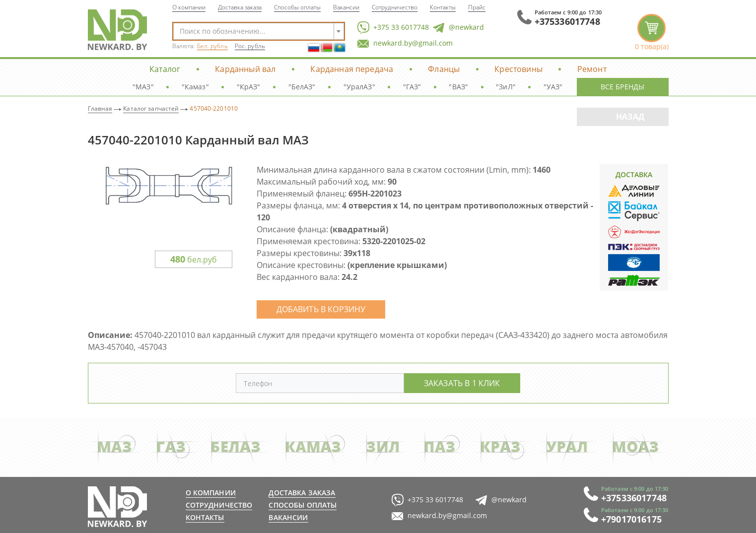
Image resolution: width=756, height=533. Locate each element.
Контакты (443, 7)
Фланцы (444, 69)
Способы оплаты (297, 7)
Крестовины (518, 69)
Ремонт (592, 69)
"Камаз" (195, 87)
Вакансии (346, 7)
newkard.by (117, 507)
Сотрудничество (395, 7)
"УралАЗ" (359, 87)
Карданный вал (245, 69)
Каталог (165, 69)
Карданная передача (352, 69)
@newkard (458, 28)
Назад (630, 117)
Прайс (477, 7)
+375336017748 (567, 21)
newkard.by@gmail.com (405, 43)
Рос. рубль (250, 46)
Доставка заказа (240, 7)
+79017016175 (631, 519)
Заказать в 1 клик (462, 383)
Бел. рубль (212, 46)
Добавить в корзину (321, 309)
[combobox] (259, 31)
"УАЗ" (553, 87)
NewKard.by (117, 30)
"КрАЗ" (249, 87)
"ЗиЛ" (506, 87)
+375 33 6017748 (393, 28)
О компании (189, 7)
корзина (652, 33)
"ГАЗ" (412, 87)
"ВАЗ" (458, 87)
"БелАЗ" (302, 87)
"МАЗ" (143, 87)
